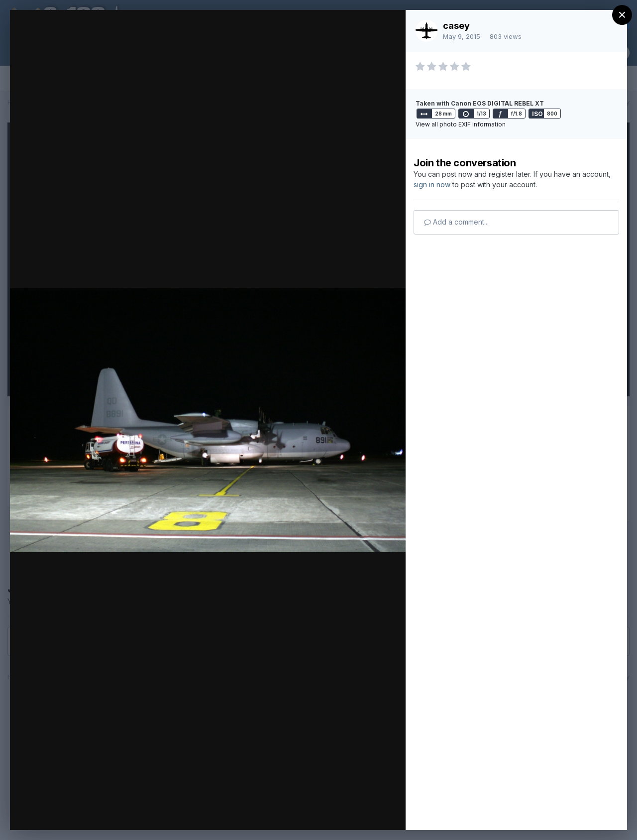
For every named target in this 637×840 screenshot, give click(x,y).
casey (456, 26)
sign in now (432, 184)
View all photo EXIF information (461, 124)
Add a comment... (456, 222)
